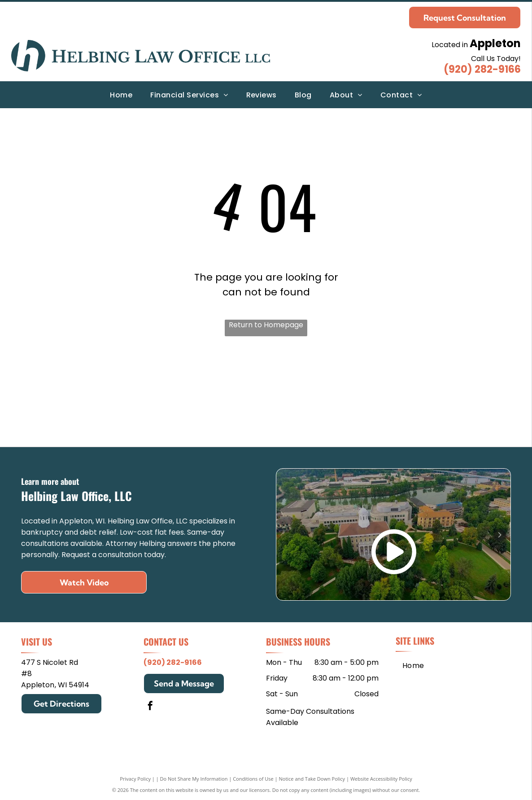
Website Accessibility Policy (381, 779)
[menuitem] (121, 95)
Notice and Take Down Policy (312, 779)
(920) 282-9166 (482, 69)
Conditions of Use (253, 779)
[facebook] (150, 707)
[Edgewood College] (383, 396)
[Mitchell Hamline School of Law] (149, 396)
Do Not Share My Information (194, 779)
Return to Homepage (266, 325)
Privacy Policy (135, 779)
